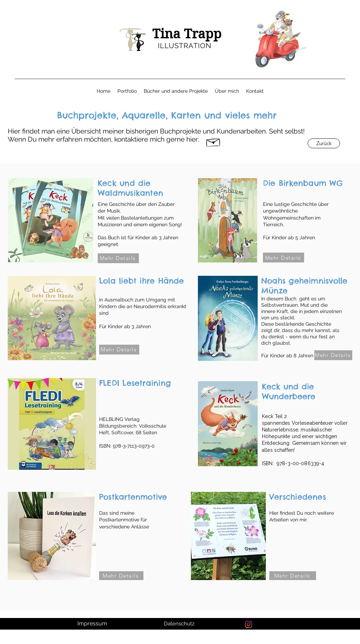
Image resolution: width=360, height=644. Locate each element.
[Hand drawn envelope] (213, 141)
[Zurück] (324, 143)
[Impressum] (93, 624)
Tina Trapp (187, 34)
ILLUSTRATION (185, 46)
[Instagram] (249, 624)
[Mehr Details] (118, 258)
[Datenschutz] (180, 624)
